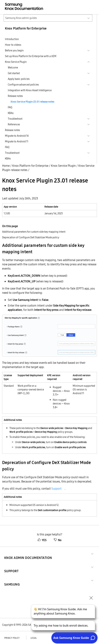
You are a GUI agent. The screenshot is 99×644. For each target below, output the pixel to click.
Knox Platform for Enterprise (30, 166)
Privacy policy (12, 638)
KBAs (11, 113)
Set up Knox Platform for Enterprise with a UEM (31, 56)
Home (6, 166)
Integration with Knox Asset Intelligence (30, 90)
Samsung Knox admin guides (21, 18)
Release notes (15, 96)
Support (56, 489)
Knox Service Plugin (63, 166)
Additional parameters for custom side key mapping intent (34, 232)
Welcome (13, 68)
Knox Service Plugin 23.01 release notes (32, 102)
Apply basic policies (19, 79)
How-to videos (13, 45)
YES (42, 540)
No (58, 540)
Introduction (12, 39)
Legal (34, 638)
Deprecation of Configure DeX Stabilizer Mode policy (31, 237)
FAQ (10, 107)
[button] (28, 553)
